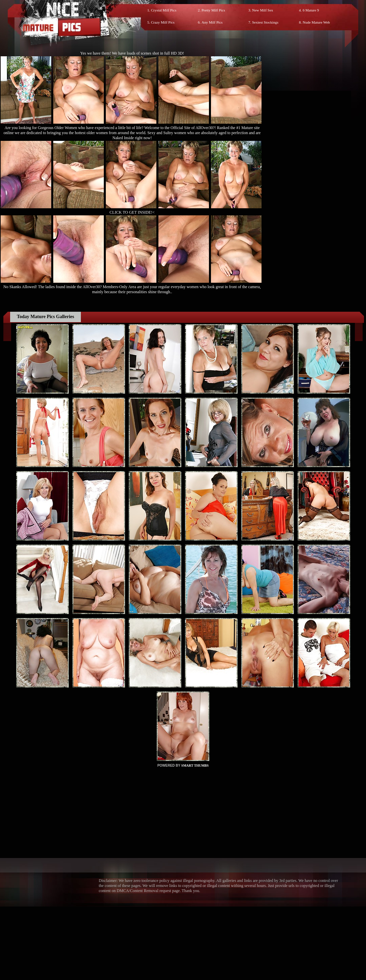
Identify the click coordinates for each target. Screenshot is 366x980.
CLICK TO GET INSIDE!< (132, 212)
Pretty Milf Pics (213, 10)
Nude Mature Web (316, 22)
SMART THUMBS (195, 765)
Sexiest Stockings (265, 22)
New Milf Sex (263, 10)
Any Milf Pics (212, 22)
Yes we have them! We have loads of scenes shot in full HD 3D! (132, 53)
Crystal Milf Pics (164, 10)
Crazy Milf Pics (163, 22)
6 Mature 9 (311, 10)
